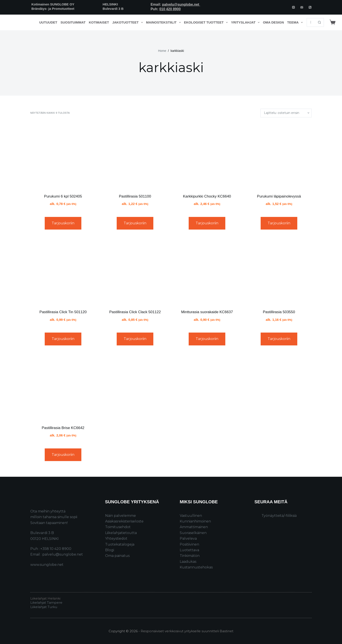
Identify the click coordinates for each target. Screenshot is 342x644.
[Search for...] (311, 22)
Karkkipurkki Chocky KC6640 (207, 196)
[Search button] (320, 22)
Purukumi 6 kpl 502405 (63, 196)
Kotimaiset (99, 22)
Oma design (273, 22)
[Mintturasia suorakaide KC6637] (207, 271)
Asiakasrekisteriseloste (124, 521)
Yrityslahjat (246, 22)
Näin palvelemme (121, 516)
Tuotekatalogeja (120, 544)
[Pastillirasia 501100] (135, 156)
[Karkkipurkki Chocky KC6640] (207, 156)
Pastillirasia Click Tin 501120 (63, 312)
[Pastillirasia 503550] (279, 271)
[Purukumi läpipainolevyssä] (279, 156)
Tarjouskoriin (63, 223)
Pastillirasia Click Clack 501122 (135, 312)
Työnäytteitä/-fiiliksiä (279, 516)
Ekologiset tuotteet (207, 22)
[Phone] (310, 7)
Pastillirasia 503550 (279, 312)
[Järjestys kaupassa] (286, 113)
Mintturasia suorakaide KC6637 (207, 312)
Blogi (110, 550)
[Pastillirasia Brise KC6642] (63, 387)
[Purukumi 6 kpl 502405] (63, 156)
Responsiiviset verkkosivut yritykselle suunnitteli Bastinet (187, 631)
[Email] (302, 7)
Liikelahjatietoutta (121, 533)
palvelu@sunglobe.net (181, 4)
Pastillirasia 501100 (135, 196)
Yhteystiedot (116, 538)
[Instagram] (293, 7)
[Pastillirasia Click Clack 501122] (135, 271)
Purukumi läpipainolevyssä (279, 196)
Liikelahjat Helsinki (45, 598)
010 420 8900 (170, 9)
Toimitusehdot (118, 527)
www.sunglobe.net (47, 565)
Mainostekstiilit (164, 22)
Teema (296, 22)
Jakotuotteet (128, 22)
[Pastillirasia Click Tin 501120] (63, 271)
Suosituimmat (73, 22)
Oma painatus (117, 556)
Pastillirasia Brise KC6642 (63, 428)
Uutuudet (48, 22)
